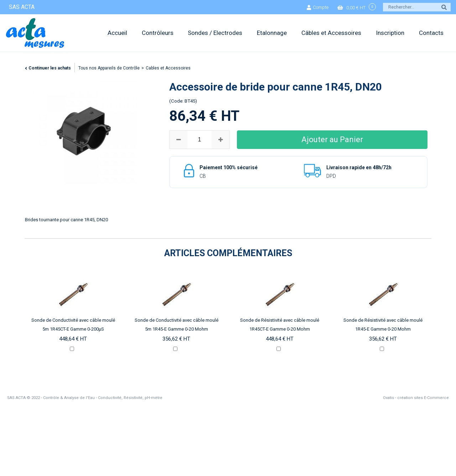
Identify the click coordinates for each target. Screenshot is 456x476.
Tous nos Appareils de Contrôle (109, 68)
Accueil (117, 33)
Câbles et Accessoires (331, 33)
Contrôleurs (158, 33)
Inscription (390, 33)
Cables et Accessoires (168, 68)
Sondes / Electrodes (215, 33)
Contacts (431, 33)
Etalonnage (272, 33)
